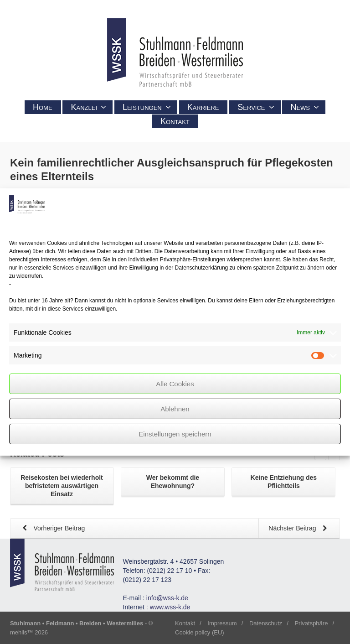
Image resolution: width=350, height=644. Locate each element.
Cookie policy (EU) (200, 632)
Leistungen (147, 107)
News (305, 107)
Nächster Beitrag (299, 529)
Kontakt (175, 121)
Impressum (222, 623)
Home (43, 107)
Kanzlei (88, 107)
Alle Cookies (175, 384)
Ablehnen (175, 409)
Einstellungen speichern (175, 434)
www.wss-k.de (170, 607)
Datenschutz (266, 623)
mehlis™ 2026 (29, 632)
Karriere (203, 107)
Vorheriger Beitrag (52, 529)
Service (256, 107)
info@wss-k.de (167, 598)
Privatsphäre (311, 623)
